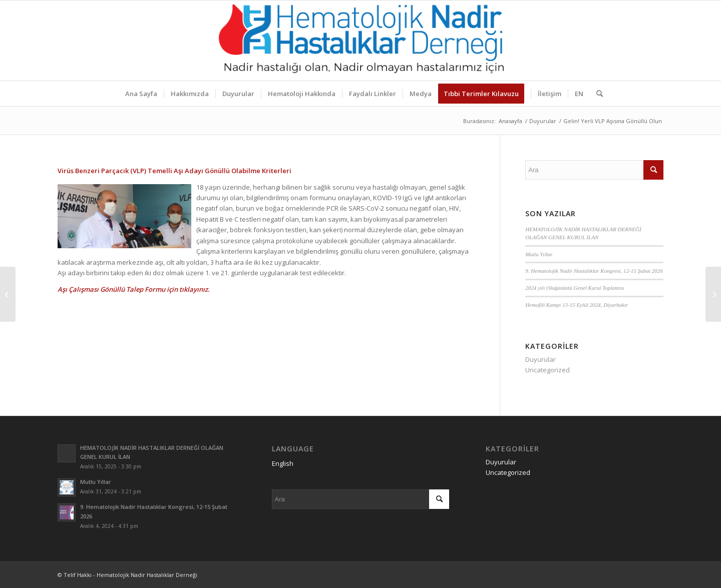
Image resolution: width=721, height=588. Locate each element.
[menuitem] (141, 94)
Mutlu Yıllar (539, 254)
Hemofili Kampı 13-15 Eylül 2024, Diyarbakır (577, 305)
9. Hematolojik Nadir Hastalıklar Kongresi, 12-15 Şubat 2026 (594, 271)
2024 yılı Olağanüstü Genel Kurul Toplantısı (575, 288)
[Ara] (596, 94)
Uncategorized (548, 370)
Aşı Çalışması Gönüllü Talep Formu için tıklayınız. (134, 289)
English (283, 463)
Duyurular (540, 359)
